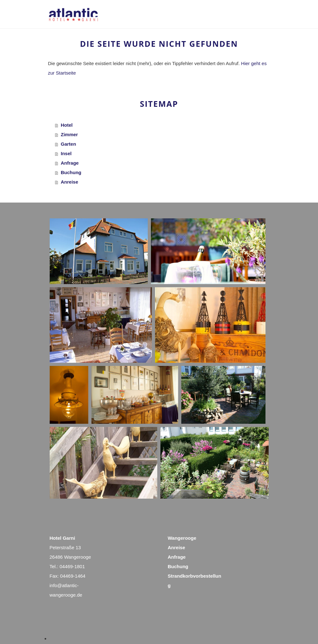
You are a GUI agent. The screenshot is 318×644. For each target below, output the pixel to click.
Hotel (67, 125)
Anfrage (70, 163)
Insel (66, 153)
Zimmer (69, 134)
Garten (68, 144)
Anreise (69, 182)
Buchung (71, 172)
